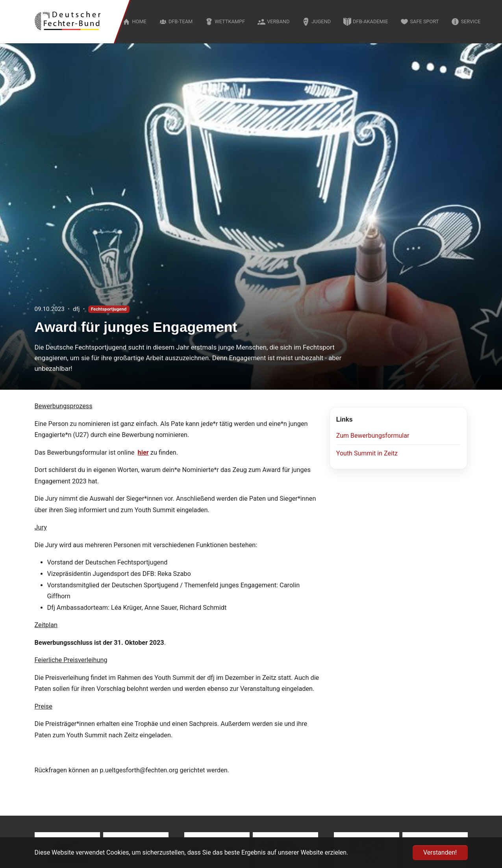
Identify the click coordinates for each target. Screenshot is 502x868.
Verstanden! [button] (440, 852)
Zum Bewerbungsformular (373, 436)
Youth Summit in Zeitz (367, 453)
